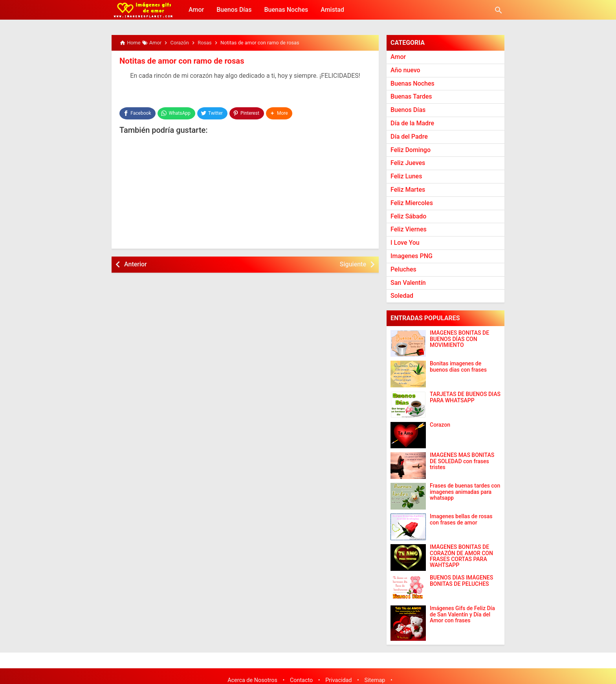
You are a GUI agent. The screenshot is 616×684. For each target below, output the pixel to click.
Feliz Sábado (408, 216)
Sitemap (375, 680)
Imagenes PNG (412, 256)
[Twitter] (212, 113)
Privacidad (338, 680)
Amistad (332, 10)
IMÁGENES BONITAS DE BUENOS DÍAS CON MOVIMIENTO (459, 339)
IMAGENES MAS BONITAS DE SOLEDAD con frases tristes (462, 461)
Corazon (440, 425)
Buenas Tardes (411, 96)
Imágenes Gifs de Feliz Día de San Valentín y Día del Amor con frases (462, 614)
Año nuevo (405, 70)
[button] (279, 113)
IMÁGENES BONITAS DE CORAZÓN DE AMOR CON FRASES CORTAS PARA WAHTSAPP (461, 556)
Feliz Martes (408, 190)
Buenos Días (234, 10)
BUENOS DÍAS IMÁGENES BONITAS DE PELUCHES (461, 581)
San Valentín (408, 283)
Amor (196, 10)
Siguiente (353, 264)
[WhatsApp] (176, 113)
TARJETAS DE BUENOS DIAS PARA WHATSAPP (465, 397)
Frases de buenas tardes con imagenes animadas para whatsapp (465, 492)
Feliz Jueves (408, 163)
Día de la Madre (412, 123)
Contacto (301, 680)
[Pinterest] (247, 113)
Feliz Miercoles (412, 203)
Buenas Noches (286, 10)
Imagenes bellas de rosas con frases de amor (461, 519)
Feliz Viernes (409, 229)
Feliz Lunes (406, 176)
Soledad (402, 296)
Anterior (136, 264)
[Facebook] (137, 113)
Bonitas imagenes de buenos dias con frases (458, 367)
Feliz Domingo (411, 150)
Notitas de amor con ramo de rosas (181, 61)
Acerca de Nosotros (252, 680)
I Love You (405, 243)
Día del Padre (409, 137)
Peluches (403, 269)
